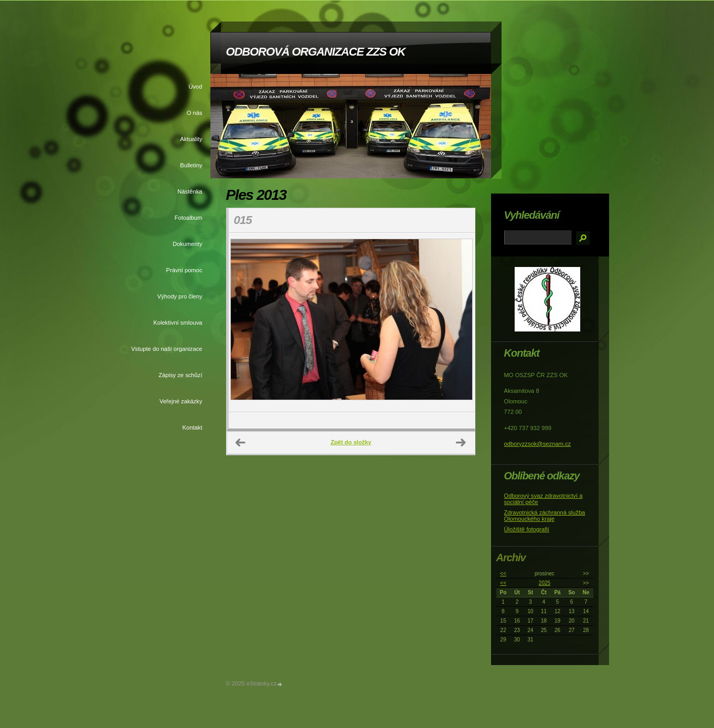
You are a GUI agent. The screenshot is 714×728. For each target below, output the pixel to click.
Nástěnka (190, 191)
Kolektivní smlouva (178, 323)
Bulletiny (191, 165)
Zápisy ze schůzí (180, 375)
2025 (545, 583)
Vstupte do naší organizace (167, 349)
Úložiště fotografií (527, 529)
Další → (461, 443)
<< (503, 574)
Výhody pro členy (180, 296)
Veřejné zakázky (181, 401)
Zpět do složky (351, 442)
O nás (195, 113)
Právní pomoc (184, 270)
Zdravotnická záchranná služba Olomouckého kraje (545, 516)
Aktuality (191, 139)
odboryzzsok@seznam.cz (538, 444)
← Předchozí (241, 443)
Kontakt (193, 427)
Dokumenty (188, 244)
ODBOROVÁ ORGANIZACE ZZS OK (316, 52)
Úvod (195, 87)
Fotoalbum (189, 218)
